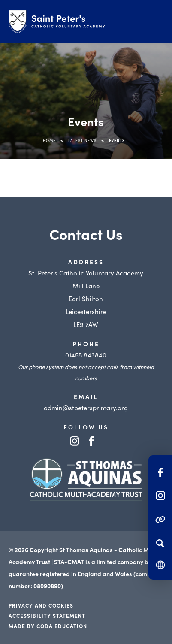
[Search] (160, 543)
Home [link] (49, 140)
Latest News (82, 140)
